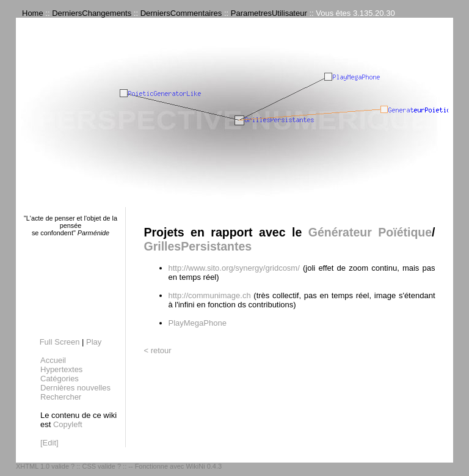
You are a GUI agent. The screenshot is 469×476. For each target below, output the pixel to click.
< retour (158, 350)
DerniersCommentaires (181, 13)
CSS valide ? (101, 466)
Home (33, 13)
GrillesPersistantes (198, 246)
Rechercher (61, 397)
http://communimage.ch (210, 295)
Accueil (53, 360)
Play (94, 342)
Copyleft (68, 424)
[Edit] (49, 443)
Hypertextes (61, 369)
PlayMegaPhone (198, 323)
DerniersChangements (92, 13)
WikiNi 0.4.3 (204, 466)
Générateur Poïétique (370, 232)
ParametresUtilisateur (269, 13)
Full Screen (60, 342)
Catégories (60, 379)
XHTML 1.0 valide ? (45, 466)
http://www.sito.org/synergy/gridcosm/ (234, 268)
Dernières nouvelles (75, 388)
